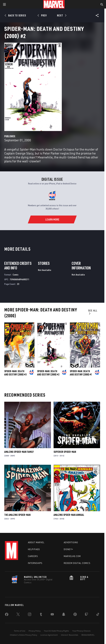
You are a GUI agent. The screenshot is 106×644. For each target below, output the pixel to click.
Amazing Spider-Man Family (19, 452)
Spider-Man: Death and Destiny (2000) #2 (48, 373)
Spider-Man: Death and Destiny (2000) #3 (15, 373)
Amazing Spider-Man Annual (69, 515)
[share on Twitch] (86, 615)
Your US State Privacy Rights (56, 631)
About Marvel (36, 542)
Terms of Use (20, 631)
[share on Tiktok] (98, 615)
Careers (33, 556)
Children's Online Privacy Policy (24, 635)
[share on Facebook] (7, 615)
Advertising (71, 542)
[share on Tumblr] (41, 615)
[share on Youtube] (52, 615)
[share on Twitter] (18, 615)
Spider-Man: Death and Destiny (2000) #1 (81, 373)
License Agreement (49, 635)
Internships (35, 563)
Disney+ (68, 549)
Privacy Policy (35, 631)
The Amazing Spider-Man (17, 515)
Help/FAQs (34, 549)
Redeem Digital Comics (77, 563)
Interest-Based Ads (70, 635)
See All (93, 312)
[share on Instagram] (30, 615)
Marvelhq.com (72, 556)
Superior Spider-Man (65, 452)
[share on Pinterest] (75, 615)
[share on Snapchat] (64, 615)
